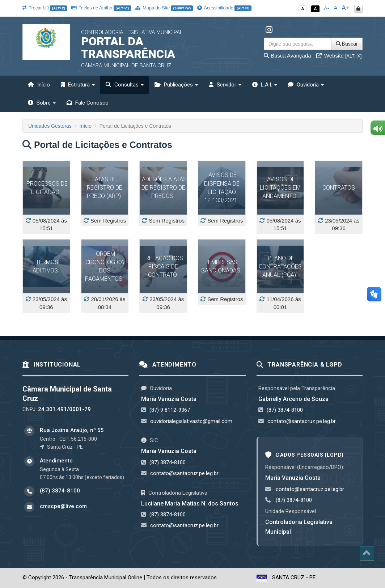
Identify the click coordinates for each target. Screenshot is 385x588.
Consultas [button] (125, 85)
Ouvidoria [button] (306, 85)
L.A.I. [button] (265, 85)
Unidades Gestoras (50, 126)
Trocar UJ (45, 8)
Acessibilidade (224, 8)
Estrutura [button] (78, 85)
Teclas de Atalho (101, 8)
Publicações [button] (176, 85)
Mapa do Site (164, 8)
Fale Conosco (88, 103)
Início (39, 85)
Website (339, 56)
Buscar (347, 44)
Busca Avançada (287, 56)
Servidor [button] (225, 85)
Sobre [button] (42, 103)
